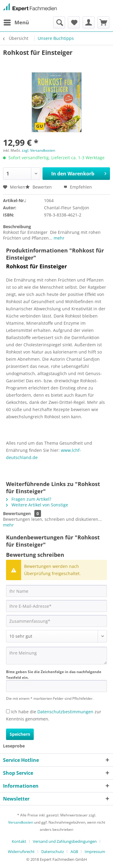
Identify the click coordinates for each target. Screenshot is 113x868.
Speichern (20, 734)
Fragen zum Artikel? (29, 499)
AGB (74, 852)
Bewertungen (17, 513)
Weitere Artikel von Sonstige (37, 505)
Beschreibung (17, 227)
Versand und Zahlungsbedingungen (65, 841)
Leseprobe (14, 746)
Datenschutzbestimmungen (65, 712)
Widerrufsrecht (21, 852)
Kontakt (19, 841)
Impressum (95, 852)
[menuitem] (16, 22)
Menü (16, 22)
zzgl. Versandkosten (38, 150)
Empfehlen (78, 187)
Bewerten (39, 187)
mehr (58, 238)
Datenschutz (53, 852)
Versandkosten (21, 822)
